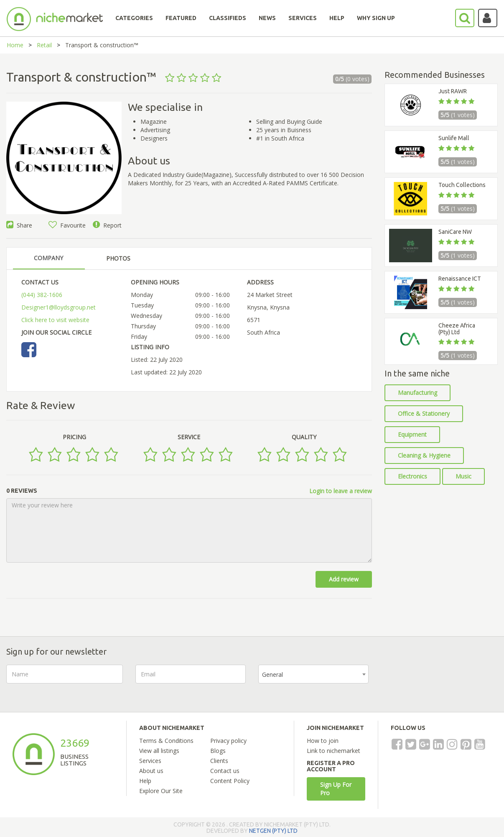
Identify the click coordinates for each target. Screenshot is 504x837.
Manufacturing (417, 393)
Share (19, 225)
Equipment (412, 434)
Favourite (67, 225)
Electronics (412, 476)
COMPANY (48, 258)
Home (15, 45)
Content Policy (230, 781)
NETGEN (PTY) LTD (273, 831)
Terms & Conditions (166, 741)
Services (150, 761)
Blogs (218, 751)
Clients (219, 761)
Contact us (225, 771)
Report (107, 225)
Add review (344, 579)
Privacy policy (228, 741)
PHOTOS (118, 258)
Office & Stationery (424, 413)
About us (151, 771)
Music (463, 476)
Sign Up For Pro (336, 789)
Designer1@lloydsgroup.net (59, 307)
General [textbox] (272, 674)
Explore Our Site (161, 791)
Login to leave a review (341, 491)
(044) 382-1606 (42, 295)
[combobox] (313, 674)
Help (145, 781)
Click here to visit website (55, 320)
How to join (323, 741)
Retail (44, 45)
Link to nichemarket (333, 751)
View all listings (159, 751)
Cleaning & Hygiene (424, 455)
